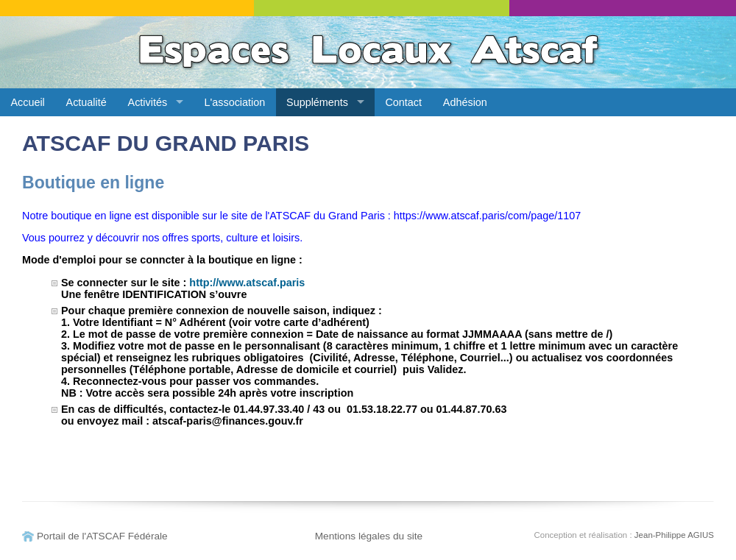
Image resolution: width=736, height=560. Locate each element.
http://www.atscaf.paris (247, 283)
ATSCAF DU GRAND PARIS (166, 143)
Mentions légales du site (369, 536)
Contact (403, 102)
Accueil (27, 102)
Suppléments (317, 102)
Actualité (86, 102)
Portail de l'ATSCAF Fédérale (102, 536)
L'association (235, 102)
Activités (148, 102)
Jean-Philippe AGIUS (674, 535)
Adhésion (465, 102)
